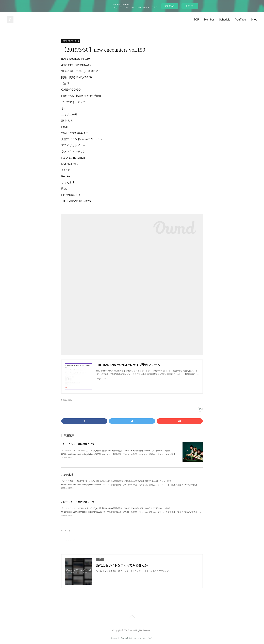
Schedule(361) (67, 400)
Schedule (225, 20)
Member (209, 20)
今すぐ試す (170, 6)
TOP (196, 20)
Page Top (132, 617)
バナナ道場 (67, 475)
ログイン (190, 6)
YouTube (241, 20)
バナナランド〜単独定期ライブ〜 (79, 444)
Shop (254, 20)
